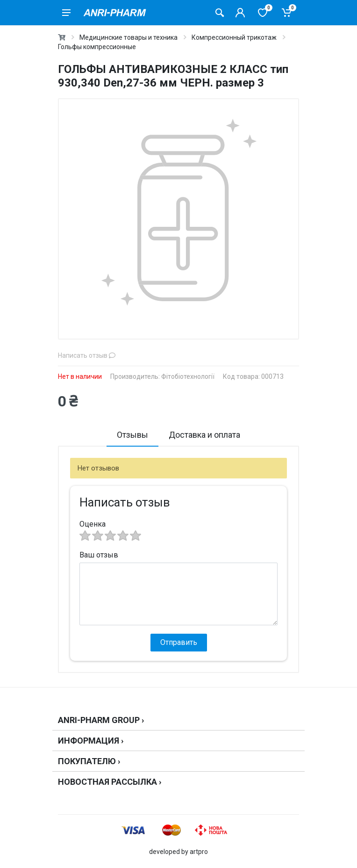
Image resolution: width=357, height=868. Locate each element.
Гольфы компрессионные (97, 47)
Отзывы (132, 435)
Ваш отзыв (99, 555)
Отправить (179, 642)
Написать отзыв (87, 355)
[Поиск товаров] (220, 13)
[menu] (66, 13)
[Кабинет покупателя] (240, 13)
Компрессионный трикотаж (234, 37)
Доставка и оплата (204, 435)
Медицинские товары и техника (129, 37)
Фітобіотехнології (188, 376)
